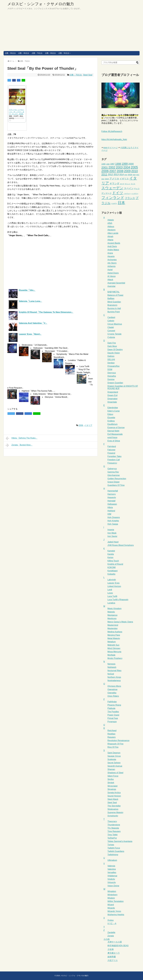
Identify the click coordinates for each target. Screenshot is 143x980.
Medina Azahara (115, 632)
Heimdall (111, 501)
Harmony (112, 494)
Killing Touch (113, 561)
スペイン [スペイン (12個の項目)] (129, 188)
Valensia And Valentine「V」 (33, 323)
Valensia (111, 866)
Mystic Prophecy (115, 658)
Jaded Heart (113, 542)
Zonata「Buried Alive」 (19, 445)
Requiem (112, 737)
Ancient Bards (114, 243)
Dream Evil (112, 395)
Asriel (110, 270)
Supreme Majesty (115, 812)
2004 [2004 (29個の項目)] (127, 167)
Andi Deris (112, 246)
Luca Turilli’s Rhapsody (118, 600)
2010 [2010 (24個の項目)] (134, 171)
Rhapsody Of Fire (115, 744)
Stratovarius (113, 809)
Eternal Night (113, 431)
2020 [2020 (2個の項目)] (134, 175)
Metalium (112, 642)
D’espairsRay (114, 366)
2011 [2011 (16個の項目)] (104, 174)
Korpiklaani (113, 571)
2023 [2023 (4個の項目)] (107, 179)
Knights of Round (115, 564)
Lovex (110, 593)
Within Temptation (116, 901)
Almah (110, 236)
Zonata (111, 936)
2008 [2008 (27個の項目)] (120, 171)
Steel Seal (88, 75)
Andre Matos (113, 250)
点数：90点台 (10, 53)
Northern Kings (114, 677)
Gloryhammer (114, 475)
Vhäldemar (112, 876)
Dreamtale (112, 402)
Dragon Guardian (115, 383)
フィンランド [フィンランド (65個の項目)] (113, 198)
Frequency (112, 463)
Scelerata (112, 759)
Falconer (111, 450)
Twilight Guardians (116, 851)
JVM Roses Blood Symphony (121, 545)
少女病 (111, 949)
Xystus (111, 920)
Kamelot (111, 551)
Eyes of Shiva (114, 441)
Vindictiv (111, 879)
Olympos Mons (114, 686)
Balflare (111, 298)
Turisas (111, 845)
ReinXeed (112, 731)
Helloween (112, 504)
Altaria (110, 240)
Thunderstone (114, 825)
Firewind (111, 453)
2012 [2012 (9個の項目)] (110, 174)
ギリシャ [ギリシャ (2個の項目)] (127, 184)
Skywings (112, 789)
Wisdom (111, 898)
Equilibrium (113, 424)
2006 (81, 425)
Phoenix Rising (114, 705)
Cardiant (111, 317)
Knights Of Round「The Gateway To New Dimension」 (46, 312)
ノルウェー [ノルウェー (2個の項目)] (127, 193)
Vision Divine (113, 886)
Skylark (111, 783)
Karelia (111, 554)
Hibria (110, 507)
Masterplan (113, 628)
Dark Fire (112, 343)
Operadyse (112, 689)
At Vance (112, 276)
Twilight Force (114, 848)
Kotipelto (111, 574)
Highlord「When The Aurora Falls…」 (39, 391)
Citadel (111, 327)
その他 (107, 939)
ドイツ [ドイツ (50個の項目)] (118, 193)
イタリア (88, 425)
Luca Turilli (112, 596)
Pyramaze (112, 722)
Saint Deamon (114, 753)
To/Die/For (112, 838)
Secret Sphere (114, 763)
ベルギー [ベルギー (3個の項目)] (114, 203)
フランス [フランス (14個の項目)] (130, 198)
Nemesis (111, 664)
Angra (110, 253)
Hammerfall (113, 491)
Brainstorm (112, 305)
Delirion (111, 356)
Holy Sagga (113, 524)
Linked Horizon (114, 586)
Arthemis (112, 266)
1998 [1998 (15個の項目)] (118, 164)
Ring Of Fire (113, 747)
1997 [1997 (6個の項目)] (112, 164)
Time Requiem (114, 831)
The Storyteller (114, 806)
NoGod (111, 674)
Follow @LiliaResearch (112, 131)
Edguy (110, 414)
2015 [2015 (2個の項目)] (126, 175)
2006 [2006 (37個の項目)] (105, 171)
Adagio (111, 220)
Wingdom (112, 891)
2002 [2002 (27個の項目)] (112, 167)
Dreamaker (113, 399)
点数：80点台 (24, 53)
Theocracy (112, 821)
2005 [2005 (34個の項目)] (134, 167)
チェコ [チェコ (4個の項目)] (137, 189)
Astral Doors (113, 273)
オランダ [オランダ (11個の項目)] (114, 183)
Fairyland (112, 446)
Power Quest (113, 715)
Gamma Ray (113, 472)
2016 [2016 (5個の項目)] (130, 175)
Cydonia (111, 337)
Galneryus (112, 469)
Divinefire (112, 376)
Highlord (111, 511)
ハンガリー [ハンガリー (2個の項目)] (135, 193)
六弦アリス (113, 960)
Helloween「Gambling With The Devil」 (51, 348)
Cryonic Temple (115, 334)
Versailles (112, 872)
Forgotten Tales (115, 456)
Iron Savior (112, 536)
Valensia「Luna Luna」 (31, 301)
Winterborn (112, 895)
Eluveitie (111, 418)
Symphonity (113, 816)
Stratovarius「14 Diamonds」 (35, 345)
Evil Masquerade (115, 434)
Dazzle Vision (114, 353)
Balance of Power (115, 295)
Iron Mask (112, 533)
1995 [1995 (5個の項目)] (104, 164)
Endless (111, 421)
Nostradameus (114, 680)
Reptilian (111, 734)
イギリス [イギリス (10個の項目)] (124, 179)
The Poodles (113, 712)
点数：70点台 (37, 53)
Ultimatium (112, 860)
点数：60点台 (50, 53)
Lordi (110, 590)
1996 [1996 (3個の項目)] (108, 164)
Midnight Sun (113, 645)
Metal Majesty (114, 638)
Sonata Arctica (114, 793)
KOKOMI (112, 567)
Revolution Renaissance (119, 740)
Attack (110, 280)
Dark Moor (112, 346)
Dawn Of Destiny (115, 350)
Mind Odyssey (114, 648)
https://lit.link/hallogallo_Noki (114, 139)
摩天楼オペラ (114, 953)
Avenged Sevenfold (116, 283)
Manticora (112, 618)
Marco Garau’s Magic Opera (120, 622)
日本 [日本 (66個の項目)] (121, 203)
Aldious (111, 226)
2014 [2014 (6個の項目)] (121, 175)
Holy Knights (113, 521)
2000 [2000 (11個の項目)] (131, 164)
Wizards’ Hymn (114, 911)
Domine (111, 379)
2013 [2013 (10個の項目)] (116, 174)
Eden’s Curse (114, 411)
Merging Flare (114, 635)
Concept (111, 331)
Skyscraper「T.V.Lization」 (57, 351)
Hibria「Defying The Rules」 (22, 438)
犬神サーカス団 (115, 942)
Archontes (112, 260)
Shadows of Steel (115, 773)
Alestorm (112, 230)
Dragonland (113, 392)
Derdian (111, 363)
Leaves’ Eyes (114, 583)
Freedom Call (114, 460)
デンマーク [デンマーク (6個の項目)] (107, 193)
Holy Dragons (114, 517)
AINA (110, 223)
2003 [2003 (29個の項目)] (119, 167)
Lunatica (111, 603)
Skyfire (111, 779)
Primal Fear (113, 718)
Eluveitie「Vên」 (27, 290)
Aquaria (111, 256)
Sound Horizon (114, 796)
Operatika (112, 693)
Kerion (110, 557)
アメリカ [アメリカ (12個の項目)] (114, 179)
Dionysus (112, 373)
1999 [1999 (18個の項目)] (125, 164)
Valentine (112, 869)
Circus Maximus (115, 324)
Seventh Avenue (115, 766)
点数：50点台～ (65, 53)
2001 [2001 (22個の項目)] (105, 167)
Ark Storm (112, 263)
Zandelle (111, 932)
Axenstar (112, 286)
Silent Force (113, 776)
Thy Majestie (113, 828)
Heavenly (112, 497)
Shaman (111, 769)
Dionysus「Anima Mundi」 (57, 397)
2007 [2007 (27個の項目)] (113, 171)
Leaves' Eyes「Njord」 (30, 334)
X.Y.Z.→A (112, 924)
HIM (109, 514)
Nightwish (112, 667)
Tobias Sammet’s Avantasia (120, 841)
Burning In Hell (114, 308)
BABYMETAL (114, 292)
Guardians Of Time (116, 485)
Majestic (111, 612)
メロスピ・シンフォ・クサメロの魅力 (41, 4)
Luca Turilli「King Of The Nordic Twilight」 (84, 369)
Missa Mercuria (114, 652)
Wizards (111, 908)
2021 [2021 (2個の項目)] (138, 175)
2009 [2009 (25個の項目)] (127, 171)
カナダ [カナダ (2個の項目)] (122, 184)
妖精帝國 (112, 957)
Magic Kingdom (115, 609)
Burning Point (114, 312)
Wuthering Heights (116, 915)
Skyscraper (113, 786)
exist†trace (112, 437)
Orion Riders (113, 696)
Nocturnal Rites (114, 671)
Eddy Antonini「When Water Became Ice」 (53, 394)
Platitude (111, 708)
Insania (111, 530)
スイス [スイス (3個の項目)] (133, 184)
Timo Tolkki (113, 835)
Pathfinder (112, 702)
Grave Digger (114, 482)
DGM (110, 369)
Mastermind (113, 625)
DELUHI (111, 359)
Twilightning (113, 855)
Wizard (111, 905)
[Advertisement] (71, 32)
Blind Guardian (114, 302)
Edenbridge (113, 408)
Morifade (111, 655)
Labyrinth (112, 580)
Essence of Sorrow (116, 428)
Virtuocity (112, 882)
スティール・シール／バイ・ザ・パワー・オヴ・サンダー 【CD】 (17, 112)
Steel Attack (113, 799)
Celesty (111, 321)
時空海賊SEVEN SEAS (118, 946)
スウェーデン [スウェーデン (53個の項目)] (112, 188)
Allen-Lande (113, 233)
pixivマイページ (111, 148)
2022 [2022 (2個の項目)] (103, 179)
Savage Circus (114, 756)
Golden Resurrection (117, 479)
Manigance (112, 615)
